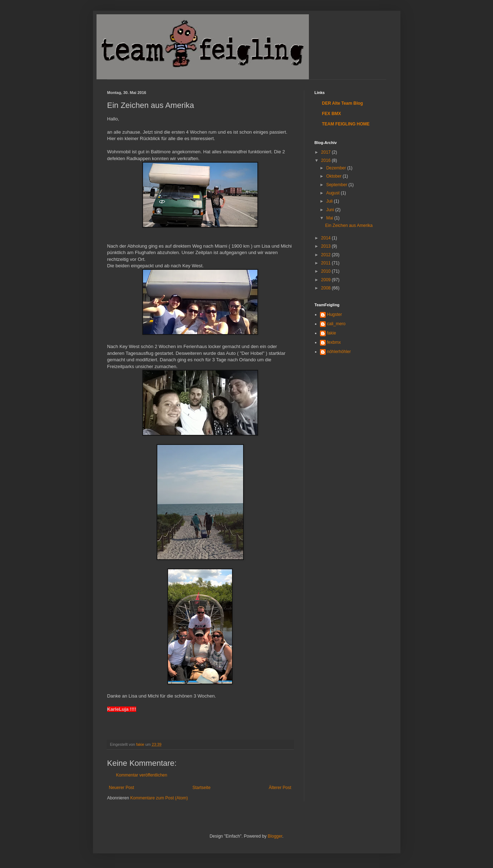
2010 (326, 271)
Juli (330, 201)
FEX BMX (332, 114)
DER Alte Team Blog (343, 103)
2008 (326, 288)
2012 (326, 255)
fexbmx (334, 342)
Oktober (334, 176)
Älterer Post (280, 788)
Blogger (275, 836)
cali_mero (336, 324)
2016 (326, 160)
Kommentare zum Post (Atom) (159, 798)
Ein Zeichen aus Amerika (349, 225)
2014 (326, 238)
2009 (326, 280)
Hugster (335, 314)
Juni (331, 210)
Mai (330, 218)
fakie (332, 333)
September (337, 185)
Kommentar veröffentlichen (142, 775)
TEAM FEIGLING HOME (346, 124)
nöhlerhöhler (339, 352)
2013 (326, 246)
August (333, 193)
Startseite (201, 788)
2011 (326, 263)
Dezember (337, 168)
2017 (326, 152)
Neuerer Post (122, 788)
